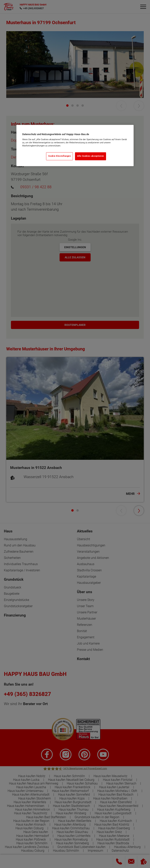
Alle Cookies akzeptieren (91, 156)
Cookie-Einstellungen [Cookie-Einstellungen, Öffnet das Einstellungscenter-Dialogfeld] (60, 156)
